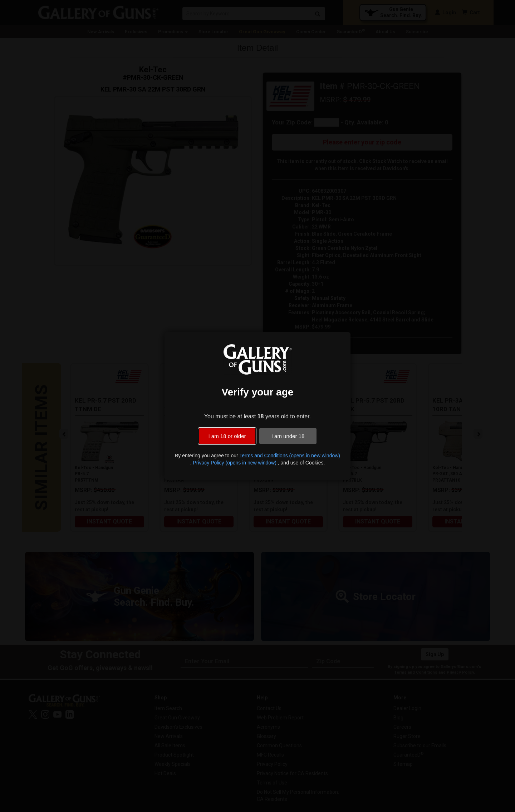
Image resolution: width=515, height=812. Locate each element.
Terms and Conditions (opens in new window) (290, 456)
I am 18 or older (227, 436)
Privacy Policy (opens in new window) (235, 463)
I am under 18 (288, 436)
